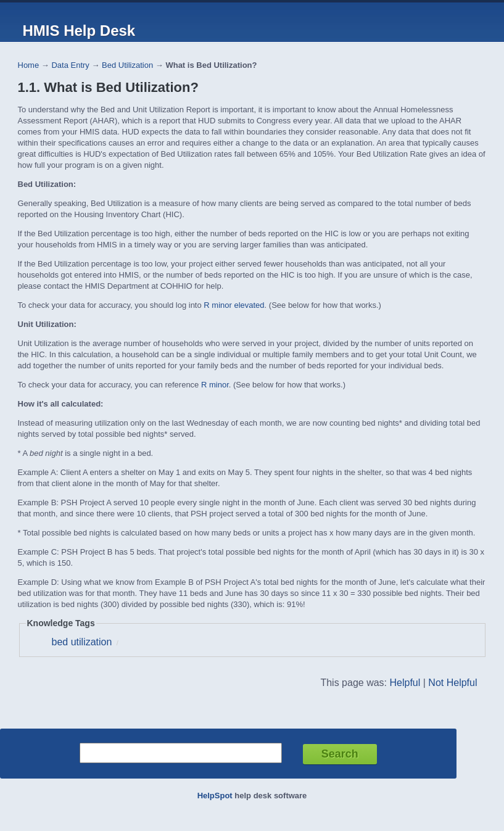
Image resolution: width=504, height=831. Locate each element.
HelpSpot (215, 796)
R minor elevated (234, 305)
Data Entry (70, 65)
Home (29, 65)
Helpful (405, 683)
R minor (215, 385)
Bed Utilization (127, 65)
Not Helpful (452, 683)
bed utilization (82, 642)
